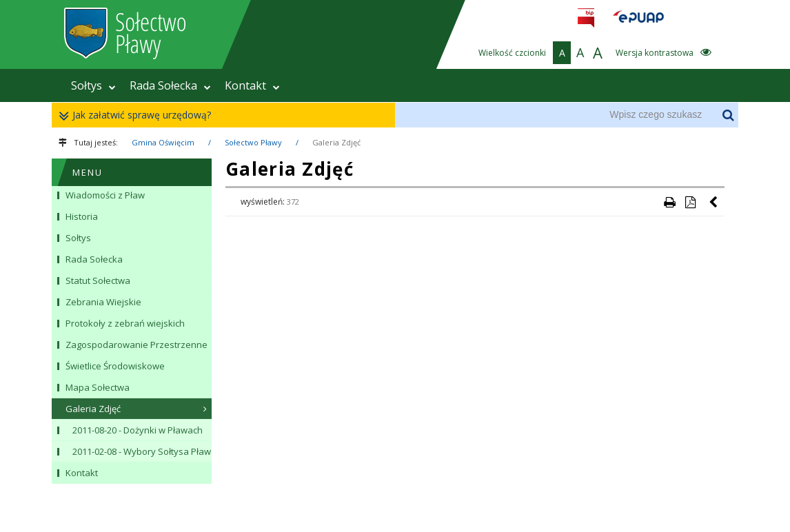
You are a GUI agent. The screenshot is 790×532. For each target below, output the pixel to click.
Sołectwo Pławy (253, 142)
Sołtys (93, 85)
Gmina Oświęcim (163, 142)
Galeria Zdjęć (336, 142)
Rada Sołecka (170, 85)
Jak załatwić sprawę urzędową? (138, 115)
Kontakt (252, 85)
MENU (88, 172)
